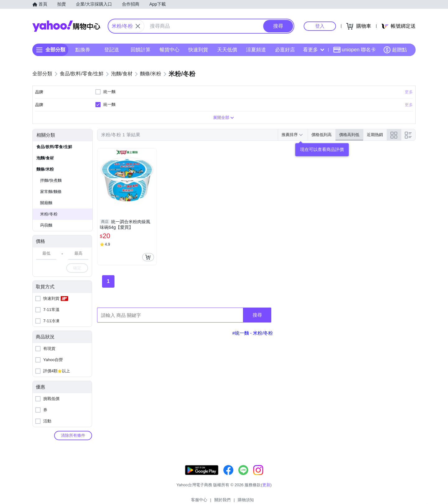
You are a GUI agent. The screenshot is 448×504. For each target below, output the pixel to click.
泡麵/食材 (45, 169)
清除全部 (126, 90)
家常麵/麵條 (51, 203)
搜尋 (257, 326)
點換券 (83, 50)
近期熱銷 (375, 146)
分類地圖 (408, 488)
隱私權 (386, 488)
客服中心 (294, 488)
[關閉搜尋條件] (138, 26)
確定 (77, 279)
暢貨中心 (170, 50)
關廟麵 (46, 214)
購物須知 (341, 488)
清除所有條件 (73, 447)
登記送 (112, 50)
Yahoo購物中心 (66, 26)
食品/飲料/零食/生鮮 (54, 158)
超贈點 (395, 50)
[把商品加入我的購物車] (148, 268)
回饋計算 (141, 50)
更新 (410, 481)
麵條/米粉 (45, 180)
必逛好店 (285, 50)
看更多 (314, 50)
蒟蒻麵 (46, 236)
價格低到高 (322, 146)
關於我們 (318, 488)
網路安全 (365, 488)
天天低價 (227, 50)
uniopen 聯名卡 (355, 50)
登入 (320, 26)
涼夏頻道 (256, 50)
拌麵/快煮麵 (51, 192)
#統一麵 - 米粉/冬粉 (253, 344)
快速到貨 (198, 50)
